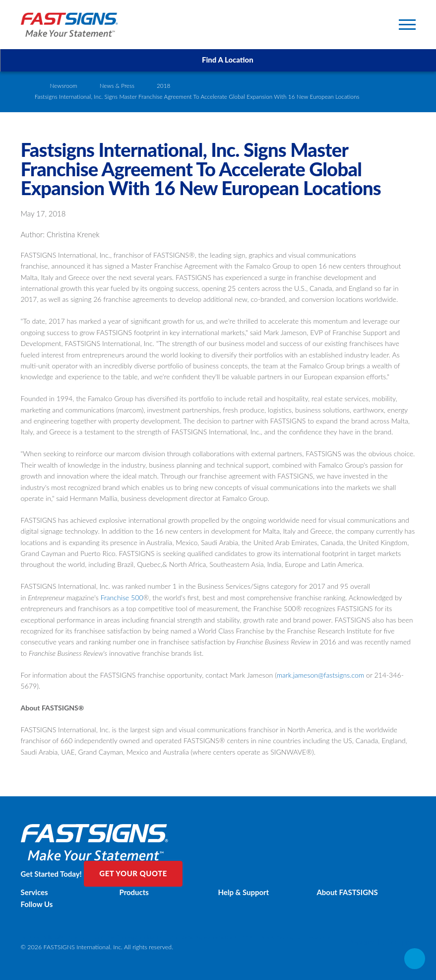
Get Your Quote (133, 873)
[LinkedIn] (218, 929)
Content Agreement (198, 937)
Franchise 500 (122, 597)
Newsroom (63, 86)
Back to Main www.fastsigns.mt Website (278, 937)
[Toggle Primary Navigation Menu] (407, 25)
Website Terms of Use (86, 937)
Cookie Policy (154, 937)
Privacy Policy (39, 937)
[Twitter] (218, 921)
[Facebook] (218, 914)
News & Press (117, 86)
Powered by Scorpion (381, 942)
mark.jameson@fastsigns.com (321, 675)
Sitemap (125, 937)
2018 (163, 86)
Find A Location (218, 60)
